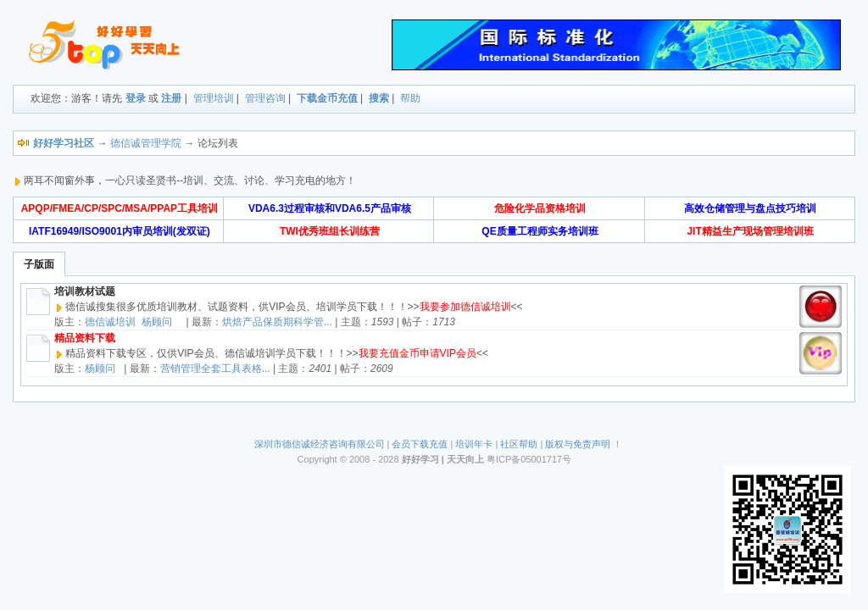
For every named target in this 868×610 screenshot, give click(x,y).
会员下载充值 (420, 444)
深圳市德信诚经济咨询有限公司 (320, 444)
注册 (171, 98)
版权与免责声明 (578, 444)
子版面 (39, 264)
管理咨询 (265, 98)
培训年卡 (474, 444)
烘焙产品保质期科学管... (277, 322)
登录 (136, 98)
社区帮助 (519, 444)
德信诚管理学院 (146, 143)
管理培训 (214, 98)
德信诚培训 (110, 322)
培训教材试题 (85, 291)
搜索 (379, 98)
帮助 (410, 98)
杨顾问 (157, 322)
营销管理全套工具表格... (215, 369)
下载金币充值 (327, 98)
